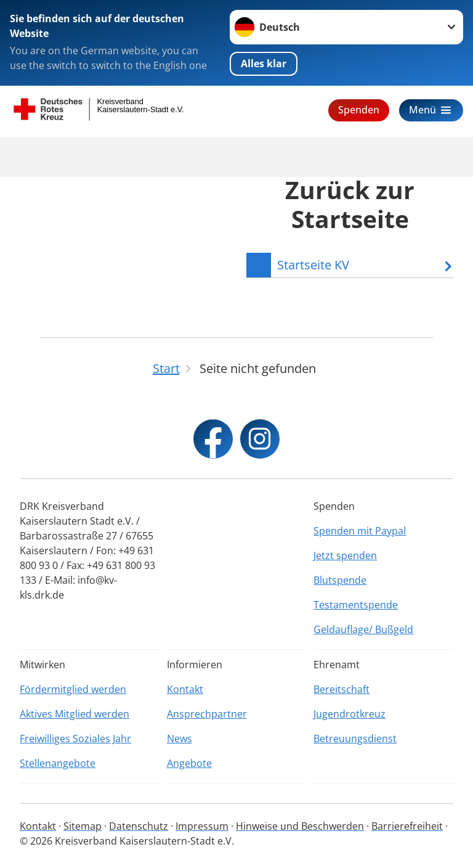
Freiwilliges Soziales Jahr (75, 739)
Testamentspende (356, 605)
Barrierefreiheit (407, 826)
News (180, 739)
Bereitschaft (342, 689)
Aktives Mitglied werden (75, 714)
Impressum (202, 826)
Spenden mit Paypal (360, 531)
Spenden (359, 110)
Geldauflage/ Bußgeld (363, 629)
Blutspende (340, 580)
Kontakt (185, 689)
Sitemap (83, 826)
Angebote (189, 763)
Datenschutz (139, 826)
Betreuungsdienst (355, 739)
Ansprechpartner (207, 714)
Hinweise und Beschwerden (300, 826)
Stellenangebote (58, 763)
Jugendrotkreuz (350, 714)
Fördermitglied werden (73, 689)
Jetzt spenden (345, 555)
